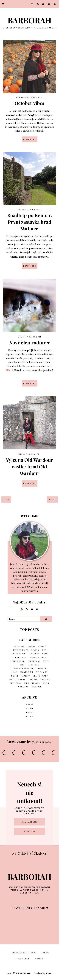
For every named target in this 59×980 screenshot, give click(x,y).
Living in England (23, 668)
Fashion (35, 654)
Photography (17, 679)
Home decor (17, 661)
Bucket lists (21, 650)
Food (45, 654)
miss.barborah (42, 742)
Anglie (31, 646)
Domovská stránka (25, 953)
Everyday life (19, 654)
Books (42, 646)
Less (6, 499)
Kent (46, 661)
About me (19, 646)
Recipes (33, 679)
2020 (31, 712)
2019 (31, 716)
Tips (26, 683)
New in (15, 676)
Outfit (26, 676)
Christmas (34, 661)
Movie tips (27, 672)
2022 (31, 704)
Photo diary (41, 676)
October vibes (29, 103)
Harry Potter (38, 657)
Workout (23, 687)
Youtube (37, 687)
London (42, 668)
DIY (44, 650)
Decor (35, 650)
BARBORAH (30, 20)
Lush (15, 672)
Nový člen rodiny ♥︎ (30, 343)
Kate (49, 973)
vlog (46, 683)
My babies (42, 672)
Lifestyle (33, 665)
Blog (46, 953)
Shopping (15, 683)
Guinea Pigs (20, 657)
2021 (31, 708)
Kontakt (24, 959)
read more (30, 139)
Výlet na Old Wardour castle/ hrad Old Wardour (30, 467)
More (52, 499)
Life (22, 665)
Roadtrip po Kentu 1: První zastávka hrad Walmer (30, 222)
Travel (36, 683)
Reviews (45, 679)
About (39, 959)
